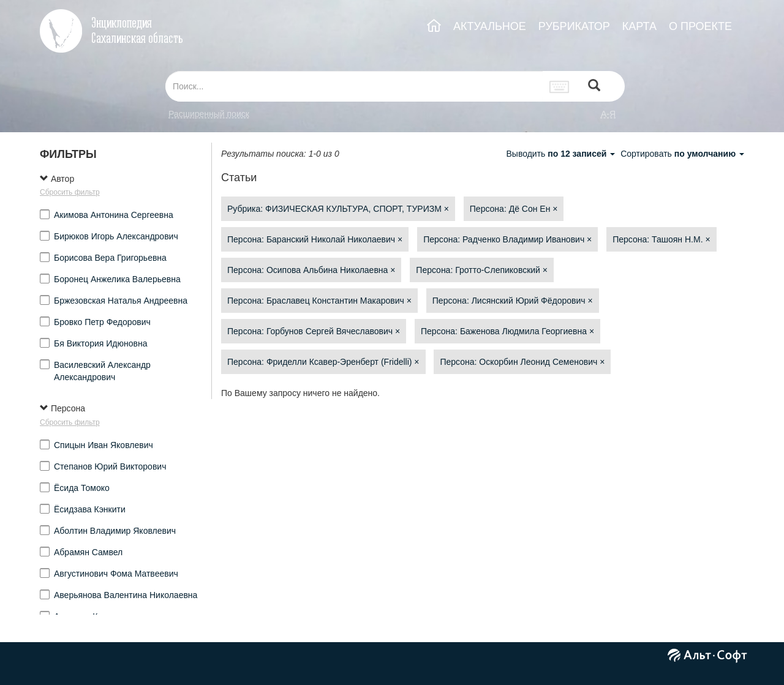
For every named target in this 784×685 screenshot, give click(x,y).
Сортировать (682, 154)
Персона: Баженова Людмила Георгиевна (507, 331)
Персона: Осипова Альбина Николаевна (311, 270)
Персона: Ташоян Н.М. (661, 239)
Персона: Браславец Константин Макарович (319, 301)
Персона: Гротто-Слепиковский (482, 270)
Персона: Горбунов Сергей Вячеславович (314, 331)
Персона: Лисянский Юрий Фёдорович (513, 301)
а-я (608, 114)
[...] (354, 86)
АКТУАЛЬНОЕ (490, 26)
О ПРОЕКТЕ (700, 26)
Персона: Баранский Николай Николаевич (315, 239)
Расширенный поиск (209, 114)
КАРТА (639, 26)
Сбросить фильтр (70, 192)
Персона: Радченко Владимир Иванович (507, 239)
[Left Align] (594, 87)
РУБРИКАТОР (574, 26)
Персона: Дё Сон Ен (514, 209)
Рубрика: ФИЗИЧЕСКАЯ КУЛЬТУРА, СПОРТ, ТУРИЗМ (338, 209)
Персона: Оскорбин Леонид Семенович (522, 362)
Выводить (562, 154)
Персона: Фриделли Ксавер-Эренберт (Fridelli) (323, 362)
